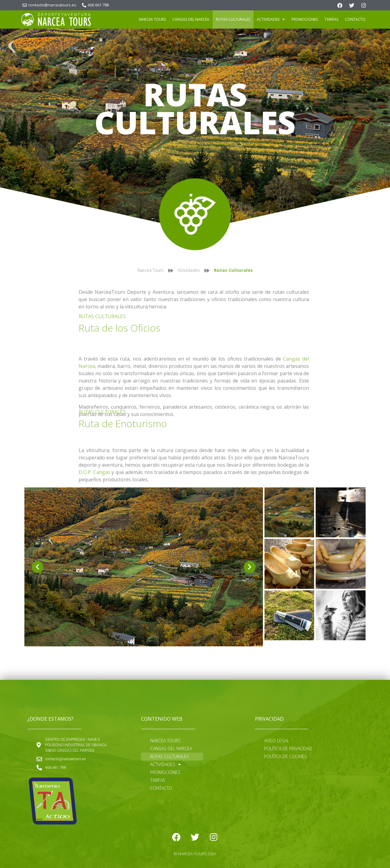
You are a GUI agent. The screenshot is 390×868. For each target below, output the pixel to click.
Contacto (355, 19)
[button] (37, 567)
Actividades (271, 19)
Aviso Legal (277, 741)
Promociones (305, 19)
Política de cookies (285, 756)
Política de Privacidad (288, 749)
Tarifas (331, 19)
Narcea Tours (152, 19)
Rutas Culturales (233, 19)
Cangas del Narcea (191, 19)
